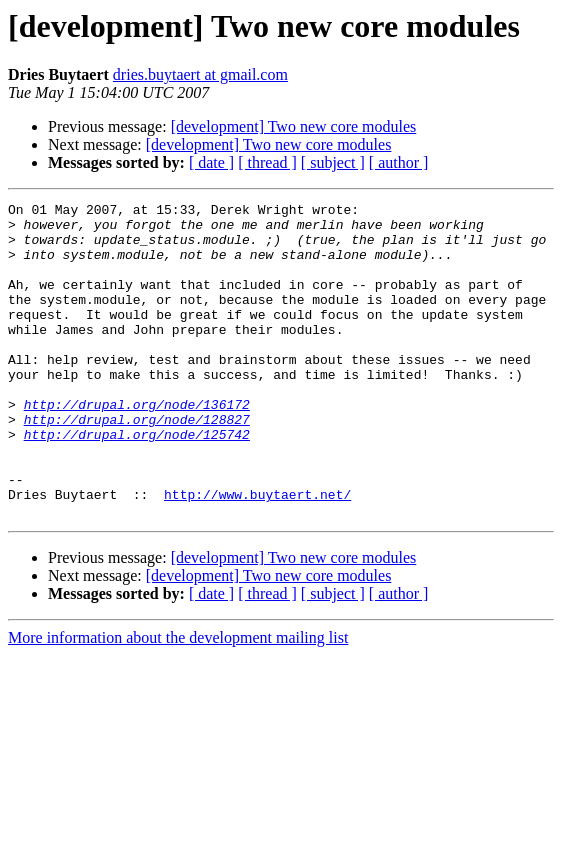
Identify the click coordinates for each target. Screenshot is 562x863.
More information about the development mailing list (178, 700)
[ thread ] (267, 162)
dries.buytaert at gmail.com (200, 74)
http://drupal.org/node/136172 (137, 446)
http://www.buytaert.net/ (257, 554)
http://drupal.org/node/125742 (137, 482)
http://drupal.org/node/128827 (137, 464)
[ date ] (211, 162)
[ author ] (399, 162)
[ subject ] (333, 162)
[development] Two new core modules (294, 126)
